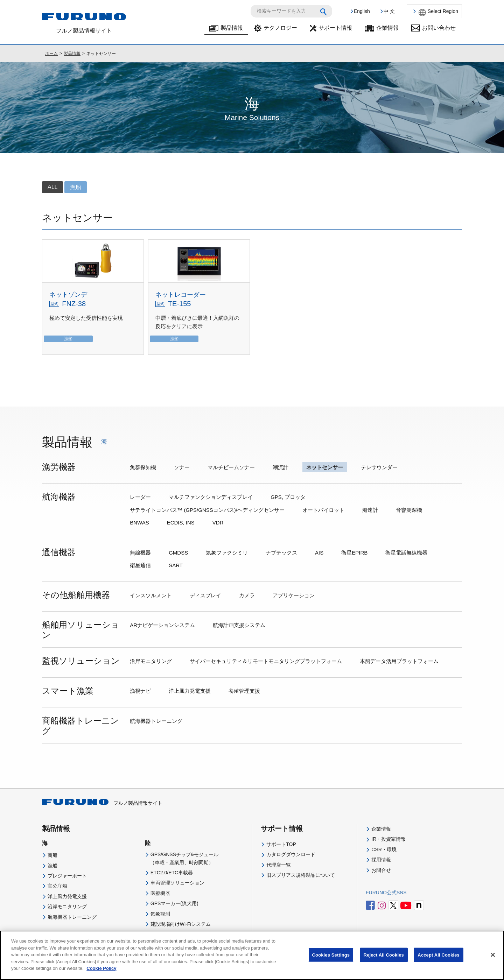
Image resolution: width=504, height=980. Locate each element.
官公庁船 (57, 886)
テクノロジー (280, 28)
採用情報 (381, 860)
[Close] (493, 961)
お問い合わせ (439, 28)
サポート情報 (335, 28)
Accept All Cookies (439, 962)
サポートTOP (281, 844)
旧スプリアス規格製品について (301, 875)
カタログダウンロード (291, 854)
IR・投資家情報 (388, 839)
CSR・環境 (384, 849)
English (362, 11)
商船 (52, 855)
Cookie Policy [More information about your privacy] (101, 975)
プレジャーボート (67, 876)
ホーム (51, 54)
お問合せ (381, 870)
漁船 (52, 866)
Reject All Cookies (384, 962)
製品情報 (232, 28)
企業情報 (387, 28)
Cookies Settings (331, 962)
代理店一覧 (279, 865)
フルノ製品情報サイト (102, 803)
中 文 (389, 11)
